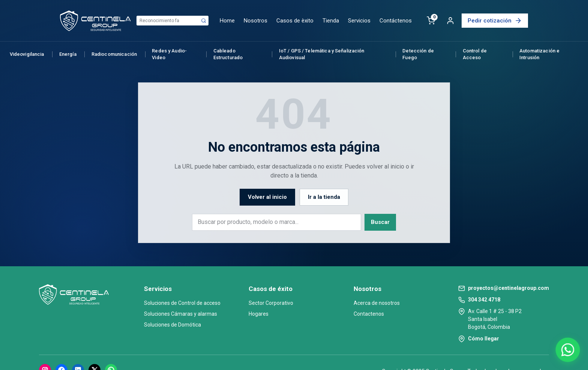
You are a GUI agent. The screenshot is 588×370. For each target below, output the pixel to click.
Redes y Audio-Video (169, 54)
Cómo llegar (484, 339)
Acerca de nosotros (377, 303)
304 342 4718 (484, 300)
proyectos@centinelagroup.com (508, 288)
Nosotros (256, 21)
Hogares (259, 314)
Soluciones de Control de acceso (182, 303)
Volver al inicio (267, 197)
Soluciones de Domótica (172, 325)
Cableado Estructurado (228, 54)
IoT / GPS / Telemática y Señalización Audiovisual (322, 54)
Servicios (359, 21)
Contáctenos (396, 21)
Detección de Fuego (418, 54)
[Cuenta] (450, 21)
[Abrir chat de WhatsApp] (568, 350)
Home (227, 21)
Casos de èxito (295, 21)
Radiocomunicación (114, 54)
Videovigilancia (27, 54)
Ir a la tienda (324, 197)
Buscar (380, 222)
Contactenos (369, 314)
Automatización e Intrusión (539, 54)
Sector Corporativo (271, 303)
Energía (68, 54)
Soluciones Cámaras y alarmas (181, 314)
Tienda (331, 21)
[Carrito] (431, 21)
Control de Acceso (475, 54)
